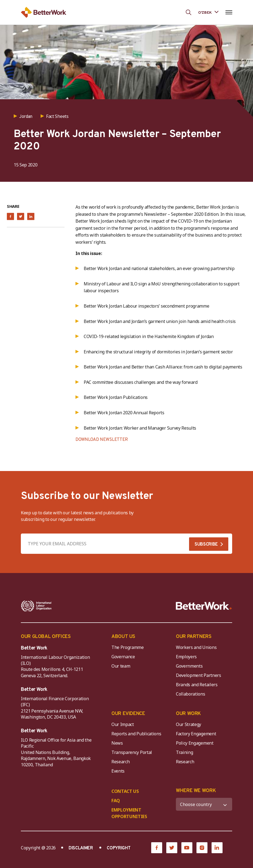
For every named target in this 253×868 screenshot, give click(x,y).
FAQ (116, 801)
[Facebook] (157, 848)
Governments (189, 666)
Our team (121, 666)
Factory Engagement (196, 734)
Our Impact (123, 724)
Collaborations (191, 694)
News (117, 743)
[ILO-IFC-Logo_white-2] (36, 606)
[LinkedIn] (217, 848)
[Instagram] (202, 848)
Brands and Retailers (197, 685)
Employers (186, 657)
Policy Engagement (196, 743)
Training (184, 752)
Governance (123, 657)
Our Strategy (189, 724)
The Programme (128, 647)
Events (118, 771)
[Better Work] (204, 606)
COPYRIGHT (119, 848)
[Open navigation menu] (229, 12)
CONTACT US (125, 791)
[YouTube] (187, 848)
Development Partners (199, 675)
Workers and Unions (196, 647)
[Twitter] (172, 848)
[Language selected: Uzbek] (208, 12)
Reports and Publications (136, 734)
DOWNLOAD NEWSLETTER (102, 440)
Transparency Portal (132, 752)
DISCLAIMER (81, 848)
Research (120, 762)
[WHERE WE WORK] (204, 804)
